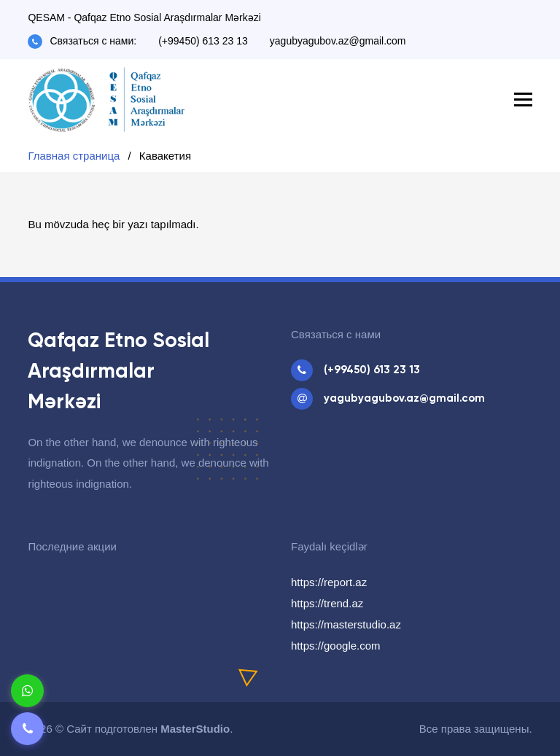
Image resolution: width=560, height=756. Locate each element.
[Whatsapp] (27, 691)
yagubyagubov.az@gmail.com (338, 41)
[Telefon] (27, 729)
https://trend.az (327, 603)
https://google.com (336, 646)
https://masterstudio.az (346, 624)
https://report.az (329, 582)
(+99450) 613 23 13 (203, 41)
